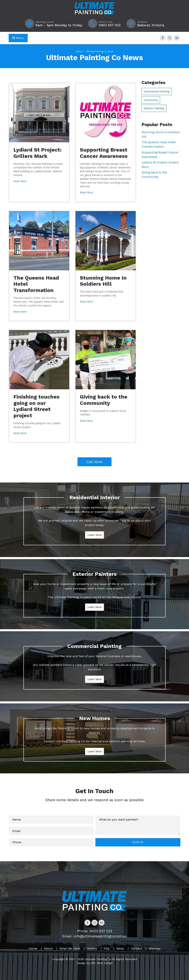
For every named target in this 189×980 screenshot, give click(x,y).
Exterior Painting (154, 108)
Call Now (94, 462)
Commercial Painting (157, 91)
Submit (138, 842)
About (48, 948)
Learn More (95, 535)
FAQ (107, 948)
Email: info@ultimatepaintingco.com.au (95, 936)
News (120, 948)
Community (151, 100)
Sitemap (155, 948)
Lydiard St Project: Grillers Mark (37, 153)
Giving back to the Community (104, 400)
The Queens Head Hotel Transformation (158, 144)
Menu (18, 38)
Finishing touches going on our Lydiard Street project (36, 406)
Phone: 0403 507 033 (95, 931)
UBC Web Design (101, 963)
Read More (20, 181)
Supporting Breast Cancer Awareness (104, 153)
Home (79, 52)
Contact (136, 948)
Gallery (92, 948)
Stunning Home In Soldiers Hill (103, 281)
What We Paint (70, 948)
